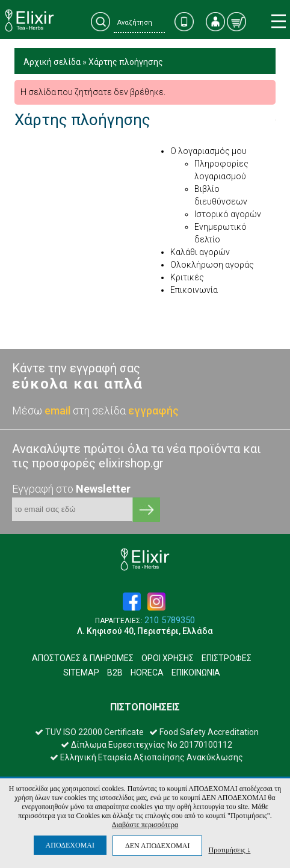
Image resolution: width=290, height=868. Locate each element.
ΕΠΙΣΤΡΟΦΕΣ (227, 658)
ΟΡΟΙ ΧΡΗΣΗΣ (168, 658)
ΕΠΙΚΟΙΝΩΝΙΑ (196, 673)
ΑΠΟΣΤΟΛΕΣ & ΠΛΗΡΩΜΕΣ (83, 658)
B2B (115, 673)
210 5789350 (170, 620)
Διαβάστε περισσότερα (145, 825)
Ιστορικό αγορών (228, 214)
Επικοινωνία (194, 290)
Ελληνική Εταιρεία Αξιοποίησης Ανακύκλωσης (147, 757)
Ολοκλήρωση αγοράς (212, 265)
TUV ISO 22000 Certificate (89, 732)
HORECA (147, 673)
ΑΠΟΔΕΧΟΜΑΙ (70, 845)
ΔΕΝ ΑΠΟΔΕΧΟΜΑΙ (157, 846)
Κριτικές (187, 277)
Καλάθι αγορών (200, 252)
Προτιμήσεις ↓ (229, 850)
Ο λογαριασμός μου (208, 151)
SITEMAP (81, 673)
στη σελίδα (126, 411)
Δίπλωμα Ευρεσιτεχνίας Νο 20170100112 (147, 745)
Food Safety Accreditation (204, 732)
